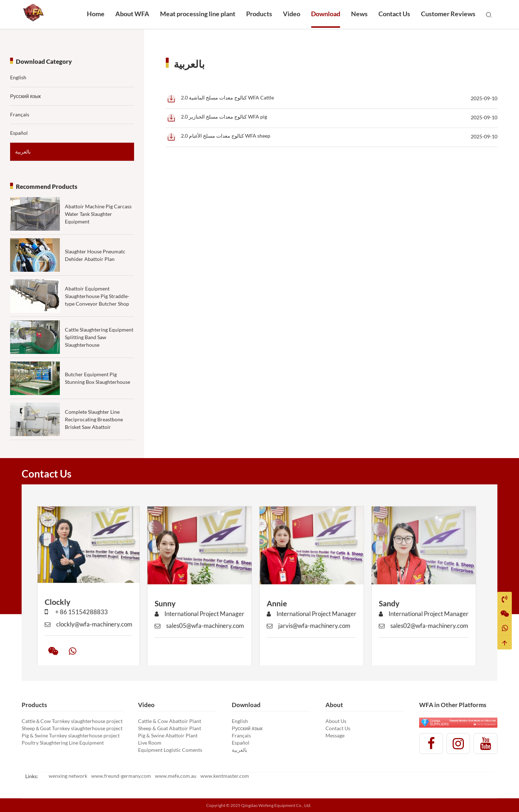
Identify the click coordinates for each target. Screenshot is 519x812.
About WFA (132, 14)
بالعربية (23, 152)
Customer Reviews (448, 14)
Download (326, 14)
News (359, 14)
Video (292, 14)
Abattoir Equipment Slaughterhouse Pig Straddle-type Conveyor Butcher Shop (97, 317)
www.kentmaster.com (225, 776)
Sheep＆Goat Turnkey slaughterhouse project (72, 728)
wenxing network (68, 776)
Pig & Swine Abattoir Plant (168, 735)
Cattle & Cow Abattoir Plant (170, 721)
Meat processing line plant (198, 14)
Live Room (150, 743)
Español (19, 133)
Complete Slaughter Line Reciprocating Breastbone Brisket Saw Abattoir (94, 440)
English (18, 77)
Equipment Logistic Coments (170, 750)
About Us (336, 721)
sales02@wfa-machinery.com (423, 640)
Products (259, 14)
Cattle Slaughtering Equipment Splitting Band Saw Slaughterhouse (99, 358)
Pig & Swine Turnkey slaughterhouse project (71, 735)
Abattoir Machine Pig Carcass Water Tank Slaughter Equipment (98, 214)
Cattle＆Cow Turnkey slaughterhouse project (72, 721)
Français (20, 114)
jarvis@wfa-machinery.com (309, 640)
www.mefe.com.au (176, 776)
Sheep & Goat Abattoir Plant (170, 728)
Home (96, 14)
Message (335, 735)
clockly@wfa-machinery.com (88, 638)
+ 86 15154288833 (76, 627)
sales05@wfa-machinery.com (199, 640)
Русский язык (25, 96)
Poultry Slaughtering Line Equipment (63, 743)
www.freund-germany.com (121, 776)
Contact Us (394, 14)
